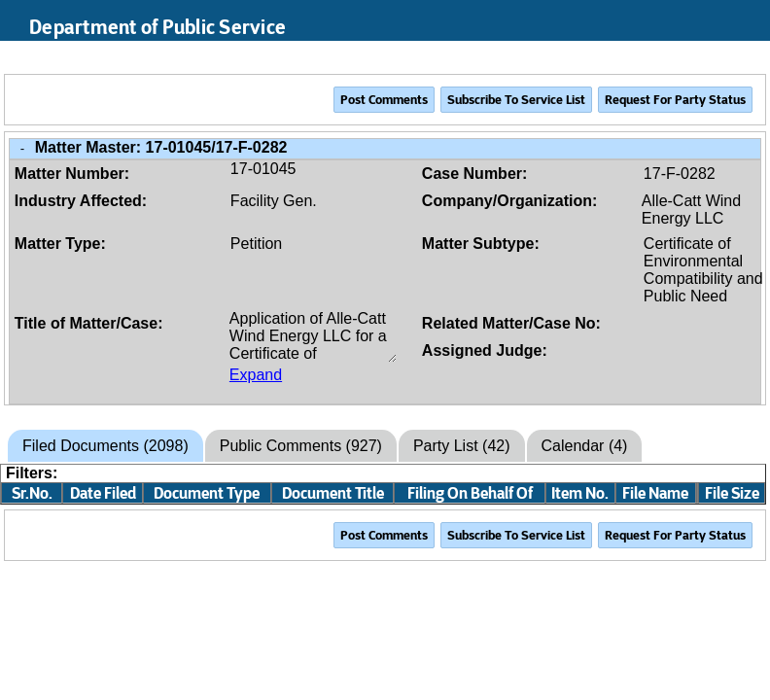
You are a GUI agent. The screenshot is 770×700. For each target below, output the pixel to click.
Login (737, 57)
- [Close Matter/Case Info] (22, 148)
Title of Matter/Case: (89, 323)
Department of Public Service (157, 27)
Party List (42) (462, 446)
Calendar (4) (585, 446)
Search (664, 57)
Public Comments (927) (301, 446)
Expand (256, 375)
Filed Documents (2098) (105, 446)
